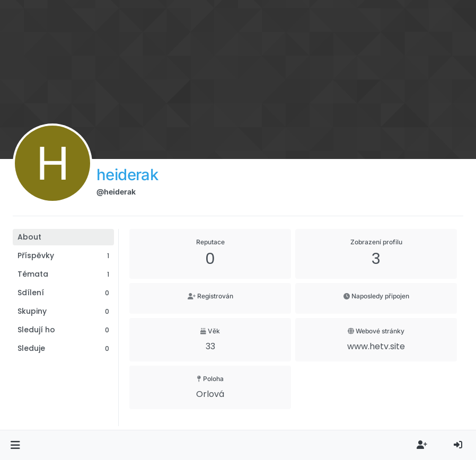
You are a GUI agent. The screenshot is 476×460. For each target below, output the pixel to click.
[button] (15, 445)
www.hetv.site (376, 346)
